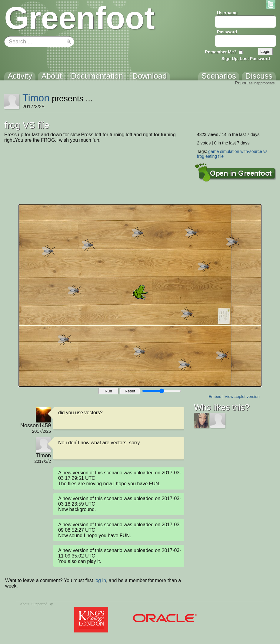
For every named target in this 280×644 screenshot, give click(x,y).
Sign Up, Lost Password (246, 59)
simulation (230, 151)
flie (221, 156)
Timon (36, 98)
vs (265, 151)
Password (227, 32)
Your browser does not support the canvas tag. (140, 295)
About (25, 604)
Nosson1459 (36, 425)
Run (108, 391)
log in (100, 580)
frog (201, 156)
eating (211, 156)
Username (227, 13)
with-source (251, 151)
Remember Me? (221, 52)
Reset (130, 391)
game (213, 151)
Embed (215, 397)
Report (241, 83)
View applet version (242, 397)
